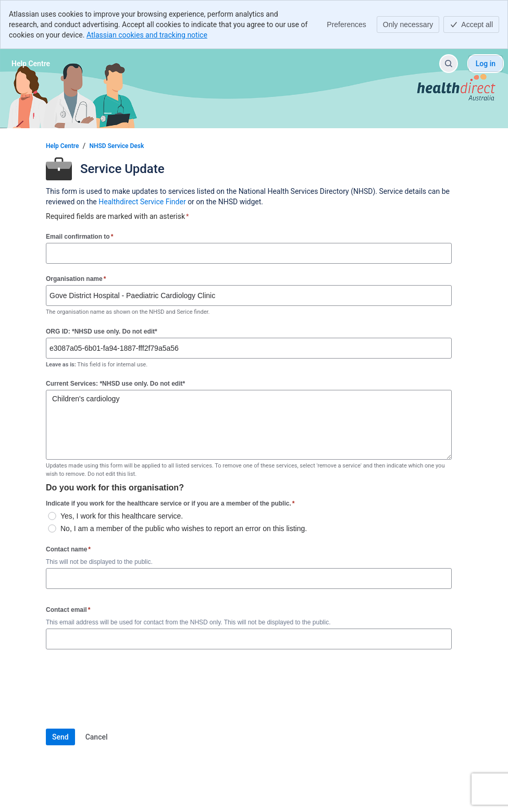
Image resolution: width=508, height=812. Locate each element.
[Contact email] (249, 639)
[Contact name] (249, 579)
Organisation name (76, 279)
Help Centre (62, 146)
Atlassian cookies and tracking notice (147, 35)
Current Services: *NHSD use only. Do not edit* (115, 384)
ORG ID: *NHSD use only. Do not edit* (102, 331)
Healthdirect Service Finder (142, 202)
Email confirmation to (79, 236)
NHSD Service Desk (116, 146)
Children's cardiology (249, 425)
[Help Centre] (31, 64)
